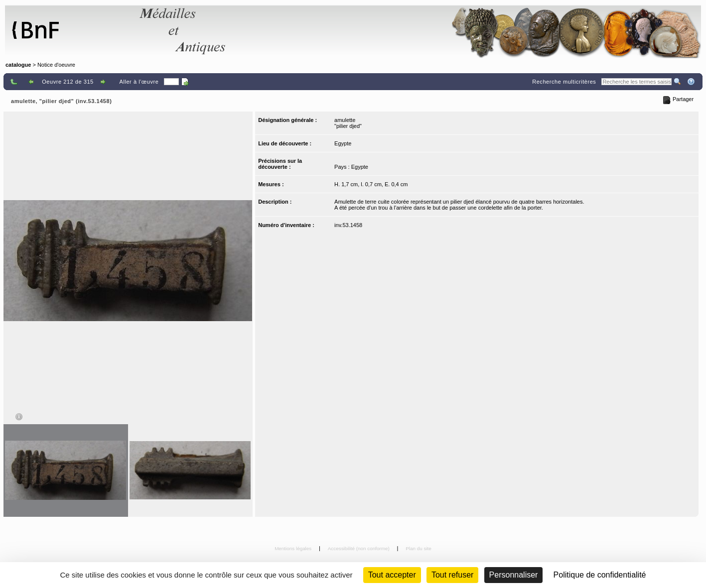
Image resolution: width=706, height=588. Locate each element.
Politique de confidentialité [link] (600, 575)
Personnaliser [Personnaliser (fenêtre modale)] (514, 575)
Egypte (343, 143)
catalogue (18, 65)
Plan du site (419, 548)
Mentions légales (294, 548)
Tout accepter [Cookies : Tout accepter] (392, 575)
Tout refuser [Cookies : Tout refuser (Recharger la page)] (452, 575)
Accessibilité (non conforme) (359, 548)
